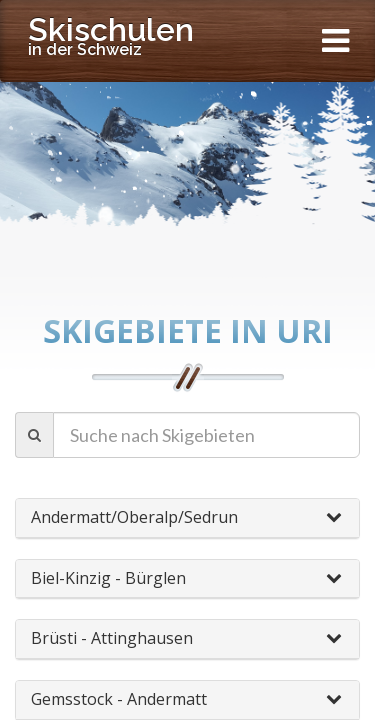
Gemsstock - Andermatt (119, 699)
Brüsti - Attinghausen (112, 638)
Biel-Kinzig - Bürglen (108, 578)
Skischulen (111, 35)
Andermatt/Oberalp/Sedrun (134, 517)
